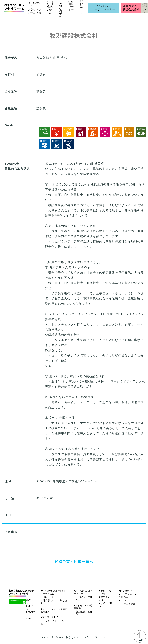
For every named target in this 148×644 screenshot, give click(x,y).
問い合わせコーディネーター (104, 8)
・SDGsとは (47, 597)
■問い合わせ (125, 591)
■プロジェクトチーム (52, 617)
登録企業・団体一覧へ (74, 561)
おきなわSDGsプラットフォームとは (34, 8)
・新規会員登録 (127, 604)
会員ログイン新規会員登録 (131, 8)
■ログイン (124, 601)
